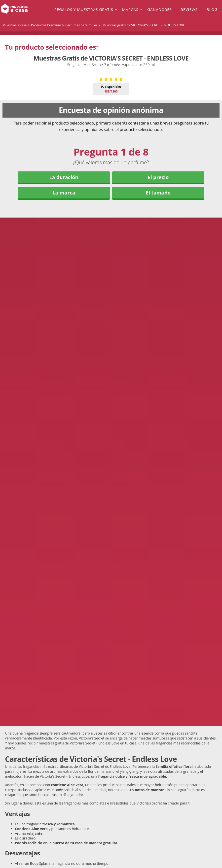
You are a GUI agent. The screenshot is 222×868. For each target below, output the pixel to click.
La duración (64, 262)
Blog (212, 9)
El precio (158, 262)
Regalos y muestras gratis (84, 9)
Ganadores (160, 9)
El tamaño (158, 277)
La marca (64, 277)
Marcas (130, 9)
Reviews (189, 9)
